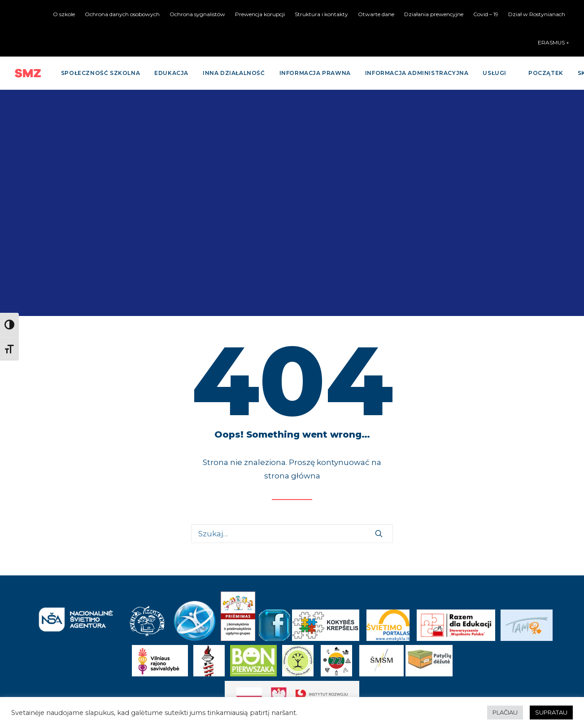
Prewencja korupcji (260, 14)
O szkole (64, 14)
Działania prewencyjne (434, 14)
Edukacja (171, 73)
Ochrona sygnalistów (197, 14)
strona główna (292, 250)
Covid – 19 (486, 14)
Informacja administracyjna (417, 73)
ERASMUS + (553, 42)
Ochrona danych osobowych (122, 14)
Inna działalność (234, 73)
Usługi (495, 73)
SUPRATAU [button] (551, 712)
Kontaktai (292, 647)
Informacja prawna (315, 73)
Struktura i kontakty (321, 14)
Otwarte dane (376, 14)
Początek (546, 73)
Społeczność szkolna (100, 73)
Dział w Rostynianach (537, 14)
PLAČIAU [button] (505, 712)
